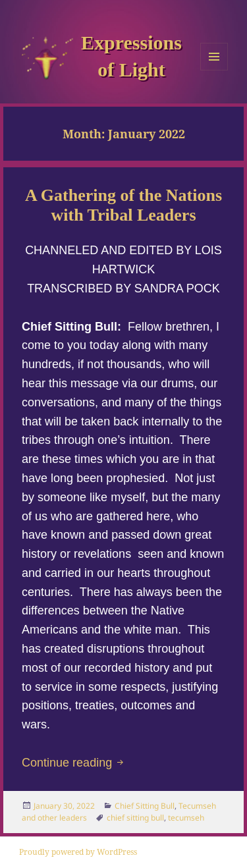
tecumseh (186, 818)
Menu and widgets (214, 70)
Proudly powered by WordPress (78, 852)
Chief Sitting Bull (145, 806)
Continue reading (74, 763)
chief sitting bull (135, 818)
